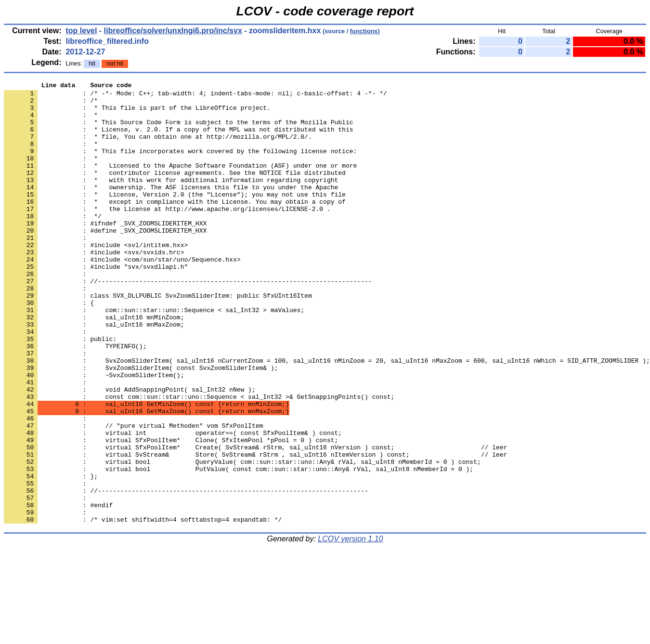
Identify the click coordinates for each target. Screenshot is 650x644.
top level (81, 31)
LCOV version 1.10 (350, 627)
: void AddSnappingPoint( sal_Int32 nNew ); (130, 451)
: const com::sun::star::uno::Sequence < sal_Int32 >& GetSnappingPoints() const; (199, 460)
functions (364, 31)
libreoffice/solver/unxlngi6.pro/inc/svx (173, 31)
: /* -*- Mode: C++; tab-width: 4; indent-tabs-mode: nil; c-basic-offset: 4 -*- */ (195, 96)
